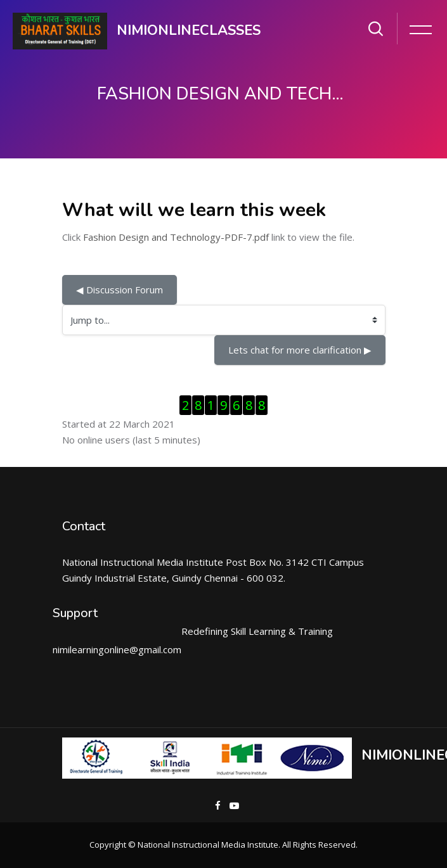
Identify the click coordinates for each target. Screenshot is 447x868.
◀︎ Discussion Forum (120, 290)
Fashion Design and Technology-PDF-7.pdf (176, 237)
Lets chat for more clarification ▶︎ (300, 350)
